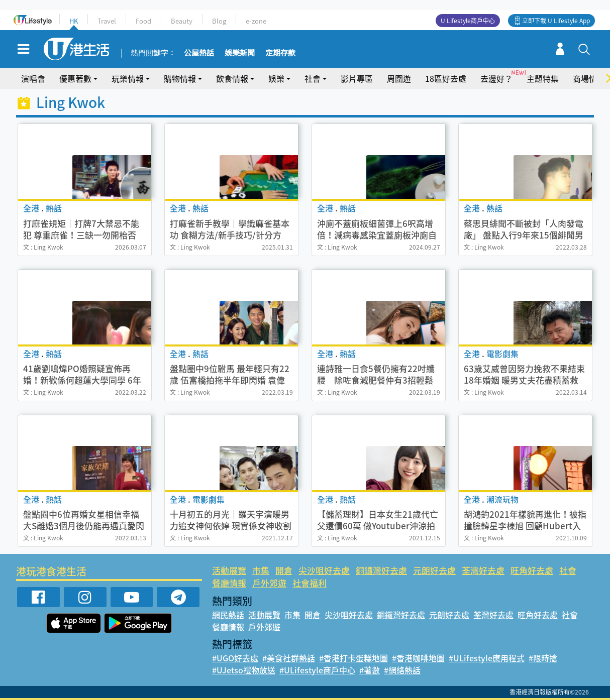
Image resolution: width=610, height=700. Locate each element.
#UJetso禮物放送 (244, 670)
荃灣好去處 (483, 570)
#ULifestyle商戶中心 (317, 670)
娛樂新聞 (240, 53)
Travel (107, 21)
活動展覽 (229, 570)
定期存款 (280, 53)
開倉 (284, 570)
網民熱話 (228, 615)
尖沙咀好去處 (324, 570)
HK (74, 21)
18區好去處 (446, 78)
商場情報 (589, 78)
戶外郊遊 (269, 583)
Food (143, 21)
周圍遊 (399, 78)
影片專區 (357, 78)
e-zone (256, 21)
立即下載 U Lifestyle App (556, 21)
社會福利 (310, 583)
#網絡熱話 (402, 670)
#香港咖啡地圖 (418, 658)
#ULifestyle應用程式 (487, 658)
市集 (261, 570)
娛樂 (276, 78)
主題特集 (543, 78)
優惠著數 (75, 78)
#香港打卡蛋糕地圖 (353, 658)
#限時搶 (543, 658)
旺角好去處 (532, 570)
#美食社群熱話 (289, 658)
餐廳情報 (229, 583)
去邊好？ (496, 78)
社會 (313, 78)
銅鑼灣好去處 (381, 570)
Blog (219, 21)
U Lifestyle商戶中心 (468, 21)
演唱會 (33, 78)
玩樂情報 (128, 78)
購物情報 (180, 78)
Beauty (182, 21)
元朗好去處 (434, 570)
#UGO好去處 (235, 658)
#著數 (370, 670)
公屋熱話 (199, 53)
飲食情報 (232, 78)
